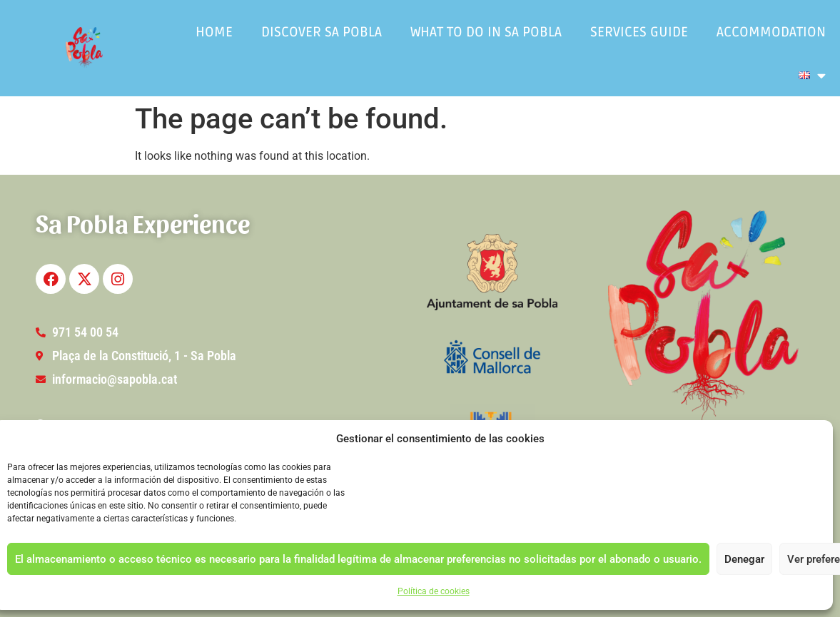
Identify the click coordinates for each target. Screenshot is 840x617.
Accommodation (771, 32)
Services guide (639, 32)
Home (214, 32)
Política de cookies (434, 591)
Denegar (744, 559)
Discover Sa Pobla (322, 32)
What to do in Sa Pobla (486, 32)
